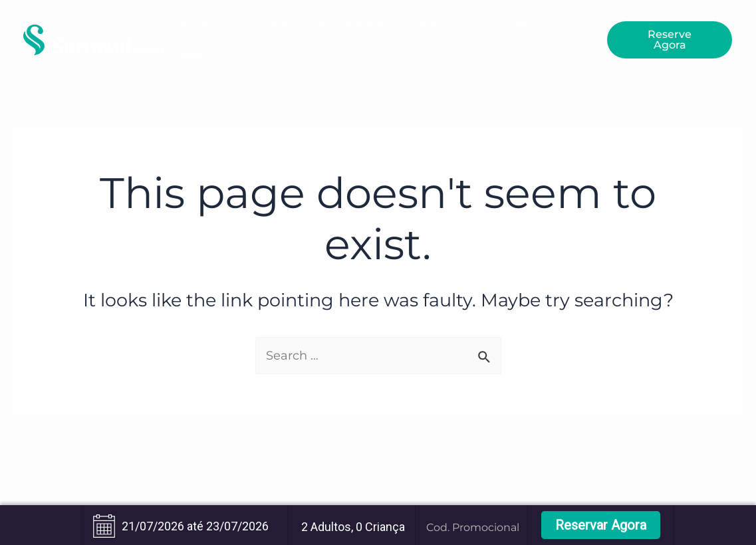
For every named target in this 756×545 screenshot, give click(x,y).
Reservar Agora (601, 525)
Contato (510, 24)
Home (195, 24)
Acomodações (356, 24)
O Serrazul (265, 24)
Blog (190, 55)
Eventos (441, 24)
